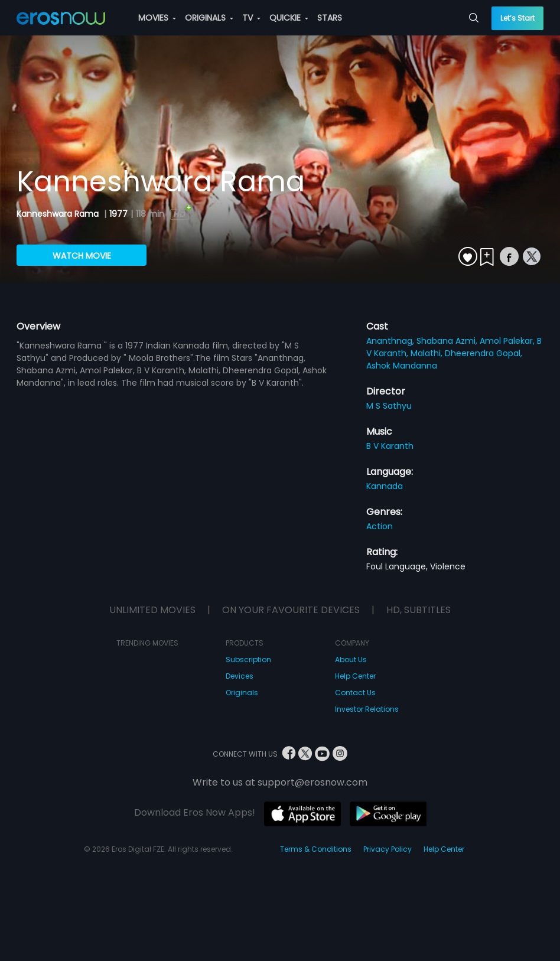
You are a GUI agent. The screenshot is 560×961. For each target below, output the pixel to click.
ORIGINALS (209, 18)
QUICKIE (289, 18)
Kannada (385, 486)
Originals (242, 693)
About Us (351, 659)
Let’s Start (517, 18)
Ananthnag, (391, 341)
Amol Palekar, (508, 341)
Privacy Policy (388, 849)
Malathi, (428, 353)
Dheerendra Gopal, (484, 353)
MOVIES (157, 18)
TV (251, 18)
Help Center (355, 676)
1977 (118, 214)
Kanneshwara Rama (59, 214)
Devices (240, 676)
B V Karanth (390, 446)
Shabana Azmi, (448, 341)
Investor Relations (367, 709)
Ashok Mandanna (402, 366)
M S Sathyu (389, 406)
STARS (330, 18)
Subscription (248, 659)
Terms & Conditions (316, 849)
